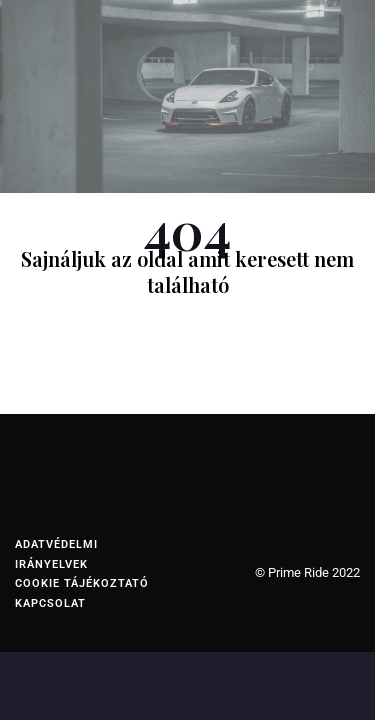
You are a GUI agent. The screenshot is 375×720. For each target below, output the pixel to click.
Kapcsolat (50, 603)
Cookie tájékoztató (82, 583)
